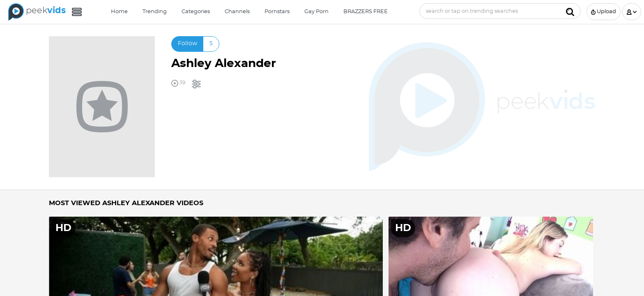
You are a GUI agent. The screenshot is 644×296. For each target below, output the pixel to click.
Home (119, 12)
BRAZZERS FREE (366, 12)
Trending (155, 12)
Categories (196, 12)
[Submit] (570, 11)
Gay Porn (316, 12)
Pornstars (277, 12)
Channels (237, 12)
